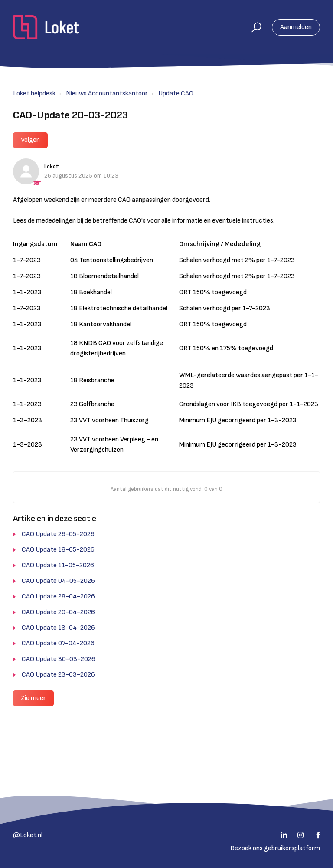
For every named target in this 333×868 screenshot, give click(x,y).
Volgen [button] (30, 140)
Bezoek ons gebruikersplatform (275, 848)
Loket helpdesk (34, 94)
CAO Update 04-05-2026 (58, 581)
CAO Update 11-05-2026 (58, 565)
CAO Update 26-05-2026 (58, 534)
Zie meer (33, 698)
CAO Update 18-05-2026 (58, 550)
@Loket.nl (28, 835)
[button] (253, 27)
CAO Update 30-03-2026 (59, 659)
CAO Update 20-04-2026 (58, 612)
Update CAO (176, 94)
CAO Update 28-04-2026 (58, 597)
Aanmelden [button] (296, 27)
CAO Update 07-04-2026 (58, 643)
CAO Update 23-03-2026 (58, 675)
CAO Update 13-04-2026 (58, 628)
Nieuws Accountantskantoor (107, 94)
